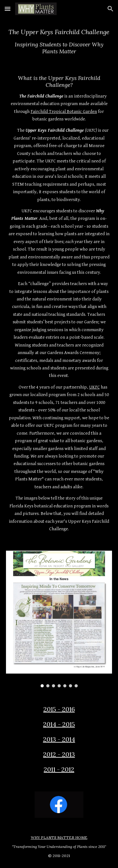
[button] (8, 9)
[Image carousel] (59, 619)
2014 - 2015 (59, 724)
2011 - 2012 (59, 769)
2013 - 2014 (59, 739)
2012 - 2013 (59, 754)
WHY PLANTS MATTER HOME (59, 837)
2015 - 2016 (59, 709)
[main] (59, 41)
